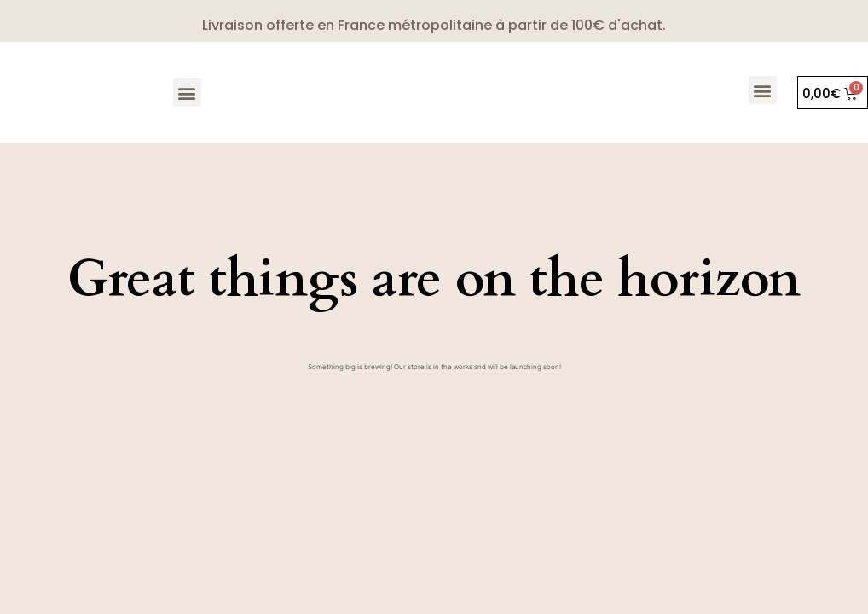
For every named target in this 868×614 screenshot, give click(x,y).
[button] (187, 93)
